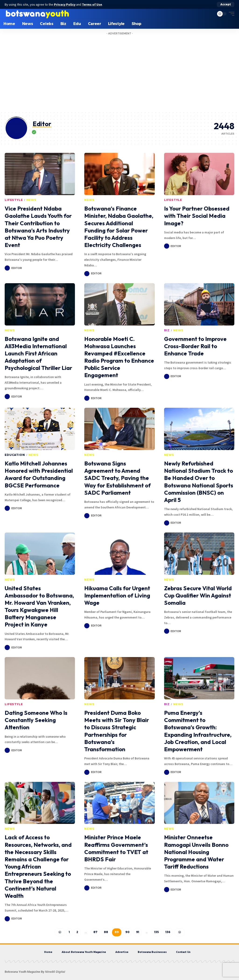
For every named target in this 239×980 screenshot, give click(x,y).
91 (138, 932)
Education (15, 455)
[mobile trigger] (230, 14)
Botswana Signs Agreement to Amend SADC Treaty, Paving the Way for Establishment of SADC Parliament (118, 478)
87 (95, 932)
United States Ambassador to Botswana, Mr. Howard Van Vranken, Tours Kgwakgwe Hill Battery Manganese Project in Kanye (39, 606)
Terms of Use (92, 4)
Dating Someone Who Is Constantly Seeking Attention (36, 720)
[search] (210, 14)
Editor (17, 268)
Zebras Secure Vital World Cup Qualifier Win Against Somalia (198, 595)
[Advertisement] (119, 76)
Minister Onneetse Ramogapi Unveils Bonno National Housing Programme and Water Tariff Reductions (196, 852)
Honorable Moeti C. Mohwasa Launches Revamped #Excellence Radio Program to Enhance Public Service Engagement (119, 357)
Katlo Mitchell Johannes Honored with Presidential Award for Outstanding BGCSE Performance (39, 474)
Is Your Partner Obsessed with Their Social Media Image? (197, 216)
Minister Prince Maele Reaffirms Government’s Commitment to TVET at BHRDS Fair (116, 848)
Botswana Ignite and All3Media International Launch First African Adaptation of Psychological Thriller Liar (38, 353)
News (31, 200)
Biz (167, 330)
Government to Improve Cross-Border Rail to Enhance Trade (195, 346)
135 (157, 932)
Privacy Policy (65, 4)
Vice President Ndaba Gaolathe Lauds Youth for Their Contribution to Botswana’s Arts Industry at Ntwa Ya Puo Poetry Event (38, 227)
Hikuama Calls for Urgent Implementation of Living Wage (117, 595)
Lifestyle (14, 200)
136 (168, 932)
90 (127, 932)
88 (106, 932)
